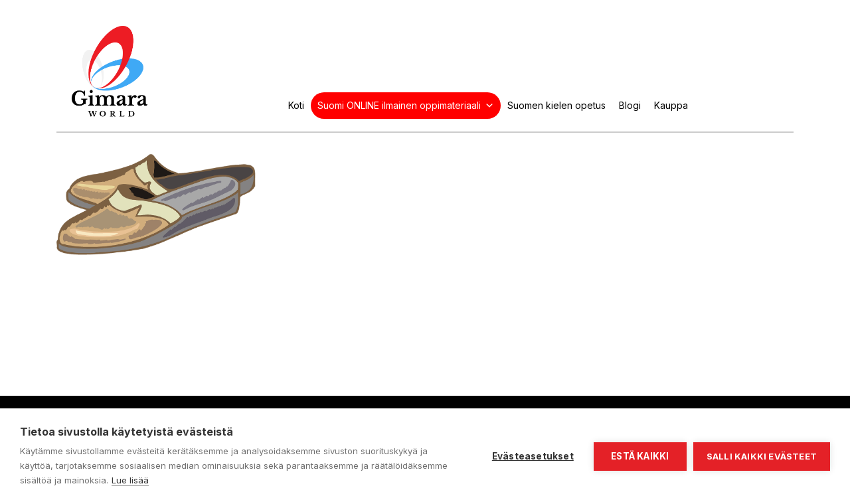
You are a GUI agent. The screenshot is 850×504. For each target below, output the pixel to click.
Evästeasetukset (533, 456)
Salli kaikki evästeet (762, 456)
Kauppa (671, 105)
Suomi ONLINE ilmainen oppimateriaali (406, 106)
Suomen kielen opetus (556, 105)
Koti (296, 105)
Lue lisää (130, 480)
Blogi (630, 105)
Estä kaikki (640, 456)
